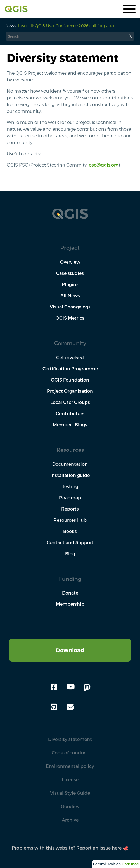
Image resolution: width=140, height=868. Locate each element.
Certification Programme (70, 369)
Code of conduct (70, 753)
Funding (70, 579)
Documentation (70, 464)
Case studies (70, 273)
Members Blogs (70, 425)
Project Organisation (70, 391)
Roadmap (70, 498)
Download (70, 650)
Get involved (70, 357)
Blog (70, 554)
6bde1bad (130, 864)
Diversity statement (70, 739)
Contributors (70, 413)
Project (70, 248)
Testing (70, 486)
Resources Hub (70, 520)
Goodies (70, 806)
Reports (70, 509)
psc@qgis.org (104, 165)
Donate (70, 593)
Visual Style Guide (70, 793)
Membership (70, 604)
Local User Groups (70, 402)
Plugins (70, 284)
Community (70, 343)
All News (70, 296)
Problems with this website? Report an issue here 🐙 (70, 848)
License (70, 780)
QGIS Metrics (70, 318)
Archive (70, 820)
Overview (70, 262)
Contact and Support (70, 542)
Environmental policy (70, 766)
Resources (70, 450)
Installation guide (70, 475)
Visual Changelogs (70, 307)
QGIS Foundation (70, 380)
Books (70, 531)
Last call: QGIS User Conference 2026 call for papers (67, 26)
